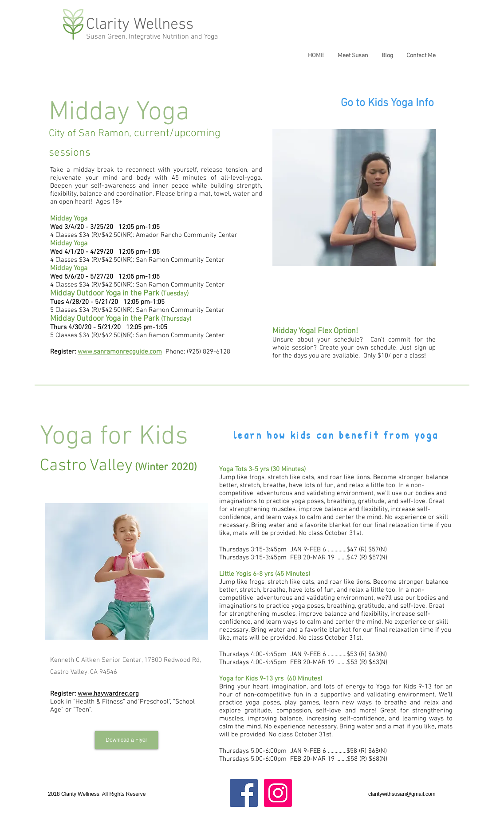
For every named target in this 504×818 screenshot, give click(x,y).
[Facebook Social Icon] (244, 793)
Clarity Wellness (140, 25)
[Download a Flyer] (126, 740)
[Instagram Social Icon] (278, 793)
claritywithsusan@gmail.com (402, 794)
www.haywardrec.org (108, 694)
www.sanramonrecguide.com (120, 352)
